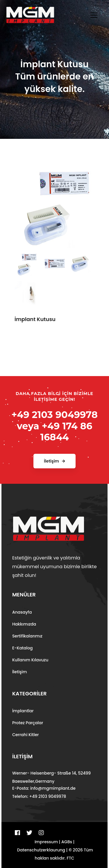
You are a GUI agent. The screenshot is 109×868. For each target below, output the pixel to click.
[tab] (26, 262)
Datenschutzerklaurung (41, 850)
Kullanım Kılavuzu (30, 660)
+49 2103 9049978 (54, 415)
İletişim (20, 672)
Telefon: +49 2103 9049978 (39, 796)
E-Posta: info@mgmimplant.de (44, 788)
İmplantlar (23, 711)
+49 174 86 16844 (66, 432)
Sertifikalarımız (27, 636)
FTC (71, 858)
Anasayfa (22, 612)
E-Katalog (23, 648)
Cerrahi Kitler (26, 735)
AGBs (67, 842)
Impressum (46, 842)
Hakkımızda (24, 624)
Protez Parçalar (28, 723)
